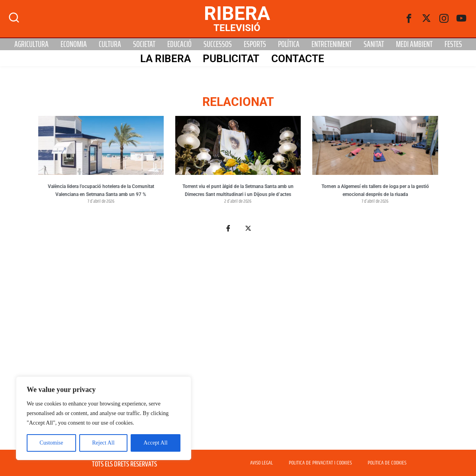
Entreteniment (332, 44)
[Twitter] (427, 19)
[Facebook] (409, 19)
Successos (218, 44)
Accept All (155, 443)
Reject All (103, 443)
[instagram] (444, 19)
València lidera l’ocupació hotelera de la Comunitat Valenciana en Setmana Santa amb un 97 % (101, 190)
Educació (179, 44)
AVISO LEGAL (262, 463)
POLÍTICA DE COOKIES (387, 463)
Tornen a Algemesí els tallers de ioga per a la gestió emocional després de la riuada (375, 190)
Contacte (298, 59)
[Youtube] (462, 19)
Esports (255, 44)
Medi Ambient (414, 44)
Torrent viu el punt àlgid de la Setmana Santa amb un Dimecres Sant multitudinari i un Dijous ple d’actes (238, 190)
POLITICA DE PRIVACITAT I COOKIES (320, 463)
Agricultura (31, 44)
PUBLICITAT (231, 59)
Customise (51, 443)
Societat (144, 44)
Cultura (110, 44)
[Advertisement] (238, 346)
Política (289, 44)
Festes (453, 44)
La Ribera (166, 59)
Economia (74, 44)
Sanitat (374, 44)
